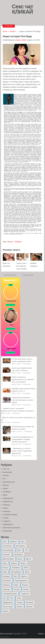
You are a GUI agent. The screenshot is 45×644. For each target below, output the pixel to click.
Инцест (13, 31)
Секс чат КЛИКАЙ (22, 9)
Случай (6, 518)
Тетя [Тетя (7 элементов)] (11, 598)
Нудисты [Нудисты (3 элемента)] (24, 576)
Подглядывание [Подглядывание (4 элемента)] (21, 581)
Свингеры (7, 511)
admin (24, 40)
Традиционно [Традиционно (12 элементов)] (8, 602)
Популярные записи (10, 276)
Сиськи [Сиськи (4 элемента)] (26, 589)
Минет (5, 495)
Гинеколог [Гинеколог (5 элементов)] (6, 555)
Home (5, 31)
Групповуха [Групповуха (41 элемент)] (18, 555)
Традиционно (8, 524)
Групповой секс (9, 482)
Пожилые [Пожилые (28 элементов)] (6, 585)
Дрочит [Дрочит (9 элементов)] (29, 559)
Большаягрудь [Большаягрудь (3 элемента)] (8, 550)
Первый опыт (8, 502)
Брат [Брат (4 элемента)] (19, 550)
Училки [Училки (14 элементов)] (19, 602)
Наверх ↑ (42, 634)
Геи (4, 479)
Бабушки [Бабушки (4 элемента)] (14, 541)
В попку (6, 475)
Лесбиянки (7, 492)
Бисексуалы (7, 472)
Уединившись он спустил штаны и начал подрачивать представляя (22, 451)
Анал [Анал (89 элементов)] (4, 541)
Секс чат (6, 469)
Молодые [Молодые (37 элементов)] (6, 576)
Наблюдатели (8, 498)
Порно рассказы (6, 634)
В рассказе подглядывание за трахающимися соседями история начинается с (23, 439)
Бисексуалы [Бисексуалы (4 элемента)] (20, 546)
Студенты (7, 521)
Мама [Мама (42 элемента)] (5, 572)
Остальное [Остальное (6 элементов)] (7, 581)
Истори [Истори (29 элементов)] (5, 568)
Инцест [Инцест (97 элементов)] (23, 563)
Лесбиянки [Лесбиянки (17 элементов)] (16, 568)
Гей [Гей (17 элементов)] (26, 550)
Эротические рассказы (12, 528)
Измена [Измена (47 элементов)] (14, 563)
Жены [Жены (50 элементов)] (5, 563)
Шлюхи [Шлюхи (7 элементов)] (19, 607)
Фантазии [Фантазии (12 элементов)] (30, 602)
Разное (6, 508)
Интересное (7, 531)
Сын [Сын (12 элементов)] (4, 598)
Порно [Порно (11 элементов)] (16, 585)
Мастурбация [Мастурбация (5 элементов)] (16, 572)
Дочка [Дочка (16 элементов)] (20, 559)
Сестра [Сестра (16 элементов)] (17, 589)
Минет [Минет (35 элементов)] (27, 572)
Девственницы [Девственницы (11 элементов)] (8, 559)
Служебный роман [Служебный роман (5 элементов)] (10, 594)
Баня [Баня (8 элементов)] (23, 541)
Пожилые (18, 242)
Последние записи (28, 276)
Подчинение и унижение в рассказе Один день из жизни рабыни (22, 400)
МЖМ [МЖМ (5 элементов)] (26, 568)
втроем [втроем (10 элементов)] (5, 611)
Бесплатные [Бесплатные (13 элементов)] (7, 546)
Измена (6, 485)
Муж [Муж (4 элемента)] (15, 576)
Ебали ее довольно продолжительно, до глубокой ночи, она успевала (23, 379)
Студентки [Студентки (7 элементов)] (25, 594)
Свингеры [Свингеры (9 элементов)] (6, 589)
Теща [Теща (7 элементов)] (19, 598)
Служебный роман (10, 515)
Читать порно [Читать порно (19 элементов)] (8, 607)
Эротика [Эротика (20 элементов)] (29, 607)
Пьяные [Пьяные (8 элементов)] (25, 585)
